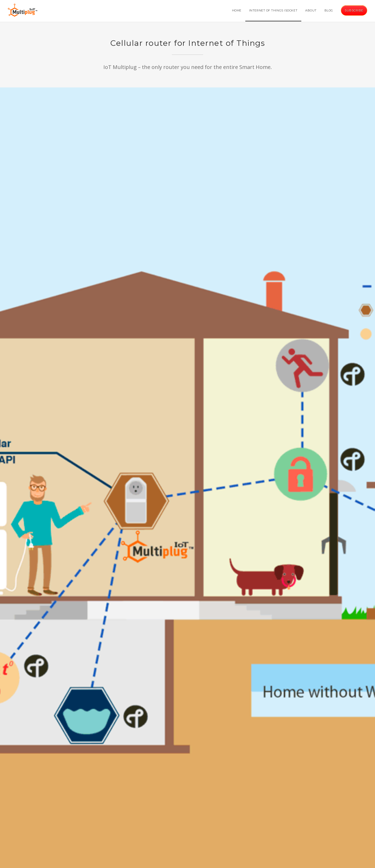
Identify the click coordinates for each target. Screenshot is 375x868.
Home (237, 10)
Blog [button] (329, 10)
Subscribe (354, 10)
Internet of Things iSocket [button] (273, 10)
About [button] (311, 10)
